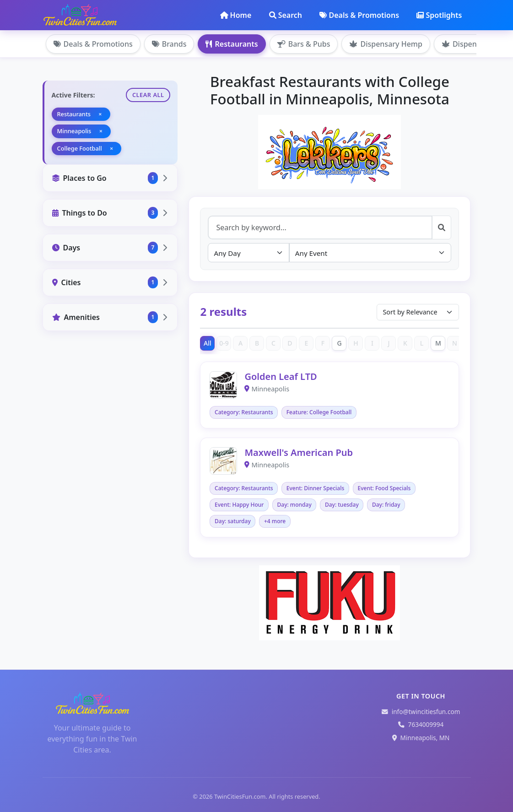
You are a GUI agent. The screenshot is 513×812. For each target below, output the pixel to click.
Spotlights (439, 15)
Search (286, 15)
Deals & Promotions (359, 15)
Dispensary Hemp (386, 44)
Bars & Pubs (304, 44)
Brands (169, 44)
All (208, 343)
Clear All (148, 95)
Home (236, 15)
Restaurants (232, 44)
